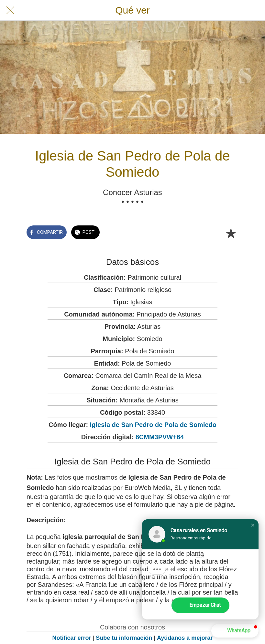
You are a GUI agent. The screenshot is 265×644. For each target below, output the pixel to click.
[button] (253, 525)
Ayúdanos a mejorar (185, 638)
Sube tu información (124, 638)
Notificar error (72, 638)
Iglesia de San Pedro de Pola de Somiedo (153, 425)
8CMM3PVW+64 (160, 437)
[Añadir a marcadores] (231, 233)
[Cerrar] (10, 10)
